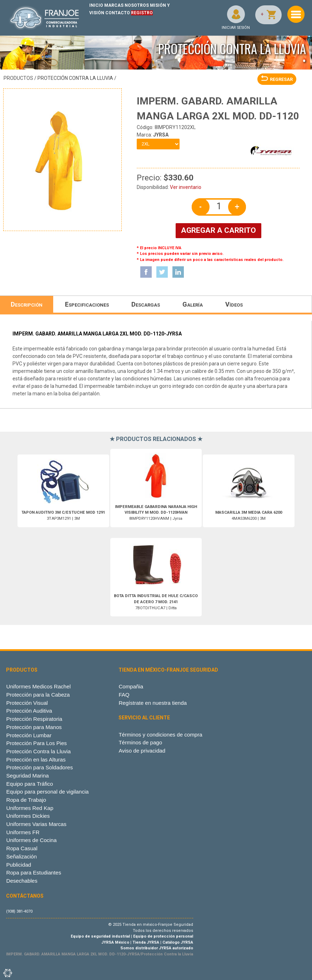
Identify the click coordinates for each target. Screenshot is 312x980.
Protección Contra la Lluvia (75, 78)
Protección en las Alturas (36, 760)
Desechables (22, 881)
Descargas (146, 304)
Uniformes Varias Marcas (36, 824)
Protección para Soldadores (39, 767)
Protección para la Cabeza (38, 695)
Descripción (27, 304)
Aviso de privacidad (142, 751)
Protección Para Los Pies (36, 743)
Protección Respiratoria (34, 719)
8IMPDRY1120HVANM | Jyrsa (156, 513)
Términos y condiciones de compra (160, 735)
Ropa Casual (22, 848)
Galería (193, 304)
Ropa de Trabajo (26, 800)
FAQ (124, 695)
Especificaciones (87, 304)
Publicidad (19, 865)
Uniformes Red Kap (30, 808)
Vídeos (234, 304)
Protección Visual (27, 703)
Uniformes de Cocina (31, 840)
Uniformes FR (23, 832)
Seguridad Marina (27, 776)
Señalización (21, 856)
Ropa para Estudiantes (34, 873)
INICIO (96, 5)
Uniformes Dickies (28, 816)
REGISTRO (142, 13)
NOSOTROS (137, 5)
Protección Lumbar (29, 735)
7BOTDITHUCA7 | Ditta (156, 602)
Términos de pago (140, 742)
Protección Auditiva (29, 711)
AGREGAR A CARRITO (218, 230)
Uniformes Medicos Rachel (38, 686)
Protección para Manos (34, 727)
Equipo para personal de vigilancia (47, 792)
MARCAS (114, 5)
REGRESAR (277, 79)
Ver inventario (186, 187)
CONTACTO (118, 13)
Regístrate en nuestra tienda (153, 703)
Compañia (131, 686)
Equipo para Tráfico (29, 784)
